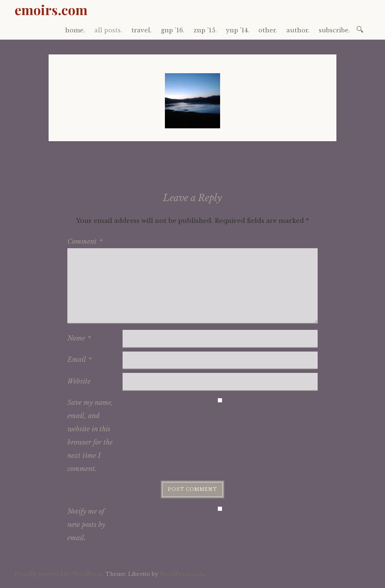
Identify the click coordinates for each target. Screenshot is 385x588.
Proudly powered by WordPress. (59, 574)
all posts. (108, 30)
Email (80, 360)
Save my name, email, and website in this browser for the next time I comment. (90, 436)
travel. (142, 30)
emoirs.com (51, 10)
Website (79, 381)
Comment (85, 242)
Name (79, 338)
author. (298, 30)
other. (268, 30)
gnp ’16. (173, 30)
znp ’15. (205, 30)
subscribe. (334, 30)
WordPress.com (181, 574)
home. (75, 30)
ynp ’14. (238, 30)
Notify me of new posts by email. (86, 525)
